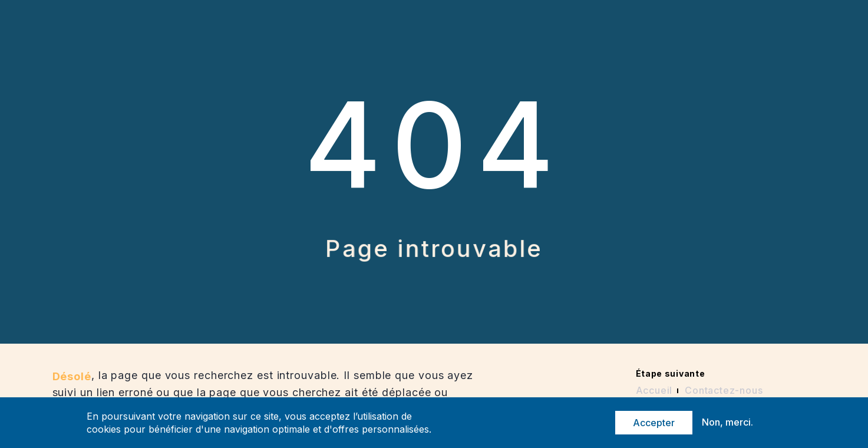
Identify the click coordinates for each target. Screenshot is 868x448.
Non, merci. (727, 423)
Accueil (654, 390)
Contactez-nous (724, 390)
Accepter (654, 423)
